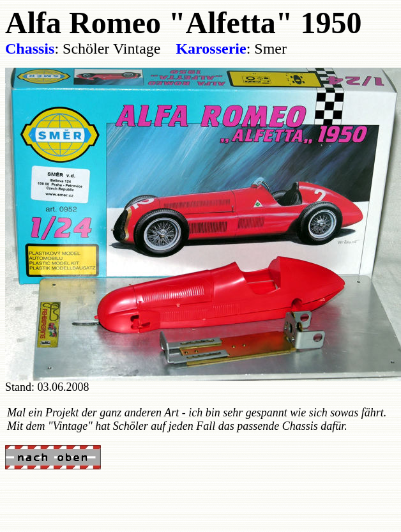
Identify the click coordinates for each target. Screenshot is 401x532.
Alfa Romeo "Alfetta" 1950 (184, 23)
